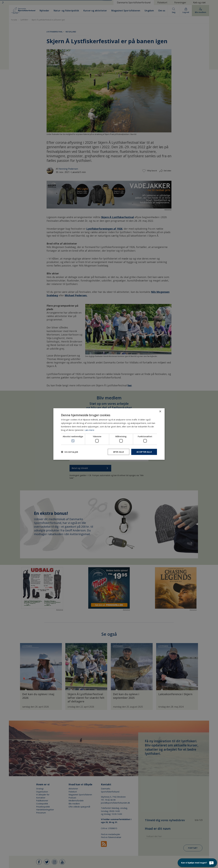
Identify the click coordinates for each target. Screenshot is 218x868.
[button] (70, 452)
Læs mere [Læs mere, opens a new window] (90, 430)
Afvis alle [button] (117, 452)
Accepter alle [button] (144, 452)
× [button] (160, 411)
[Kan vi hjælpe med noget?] (197, 863)
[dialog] (109, 434)
